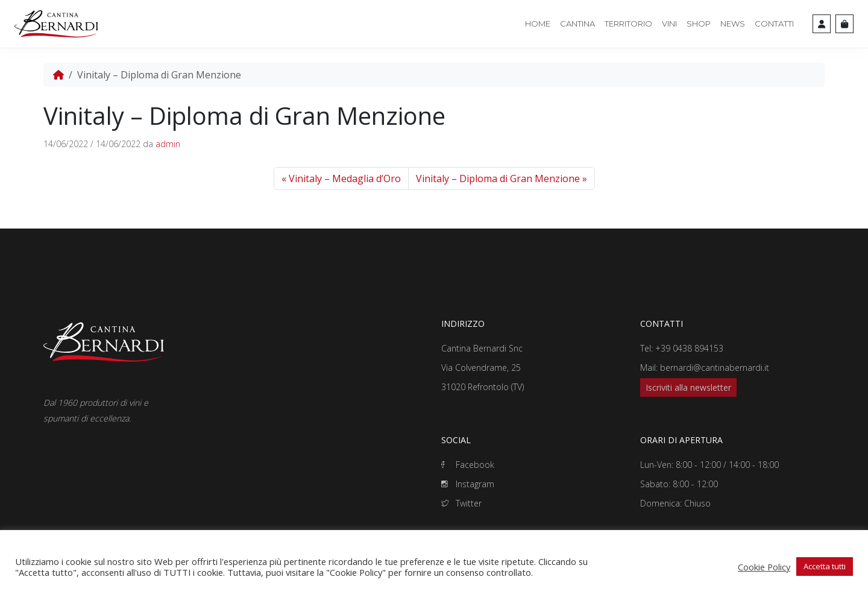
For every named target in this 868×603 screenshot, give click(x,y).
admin (168, 144)
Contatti (774, 24)
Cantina (577, 24)
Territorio (628, 24)
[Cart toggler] (844, 24)
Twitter (461, 503)
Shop (699, 24)
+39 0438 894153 (689, 348)
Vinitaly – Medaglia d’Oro (345, 178)
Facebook (468, 465)
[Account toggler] (822, 24)
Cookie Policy (764, 567)
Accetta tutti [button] (825, 566)
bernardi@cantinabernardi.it (715, 368)
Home (538, 24)
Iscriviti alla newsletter (688, 387)
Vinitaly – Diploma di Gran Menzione (498, 178)
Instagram (468, 484)
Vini (669, 24)
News (733, 24)
